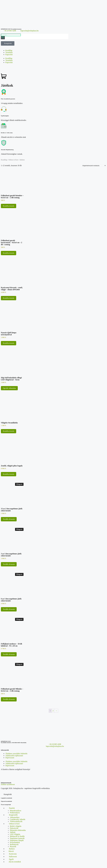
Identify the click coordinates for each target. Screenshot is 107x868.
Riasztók (13, 846)
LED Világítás (15, 834)
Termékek (9, 52)
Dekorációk (14, 828)
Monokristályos (16, 811)
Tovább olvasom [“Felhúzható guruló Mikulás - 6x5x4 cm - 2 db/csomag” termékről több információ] (9, 699)
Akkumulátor (15, 817)
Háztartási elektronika (18, 830)
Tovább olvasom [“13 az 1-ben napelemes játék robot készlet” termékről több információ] (9, 519)
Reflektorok (14, 844)
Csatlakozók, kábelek (18, 819)
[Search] (3, 38)
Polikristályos (15, 813)
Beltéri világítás (16, 826)
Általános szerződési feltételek (16, 754)
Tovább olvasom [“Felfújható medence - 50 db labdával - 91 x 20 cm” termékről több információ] (9, 654)
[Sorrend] (94, 166)
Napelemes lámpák (17, 840)
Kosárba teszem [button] (9, 206)
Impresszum (10, 758)
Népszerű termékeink (6, 801)
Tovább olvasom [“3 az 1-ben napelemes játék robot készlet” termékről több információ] (9, 564)
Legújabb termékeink (6, 798)
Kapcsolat (9, 54)
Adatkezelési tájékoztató (14, 756)
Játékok (13, 832)
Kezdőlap (9, 50)
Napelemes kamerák (17, 838)
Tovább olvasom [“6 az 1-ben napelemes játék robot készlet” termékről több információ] (9, 609)
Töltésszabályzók (16, 821)
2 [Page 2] (53, 711)
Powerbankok (15, 842)
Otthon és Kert (13, 160)
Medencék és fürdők (17, 836)
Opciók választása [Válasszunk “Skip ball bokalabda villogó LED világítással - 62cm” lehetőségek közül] (9, 388)
